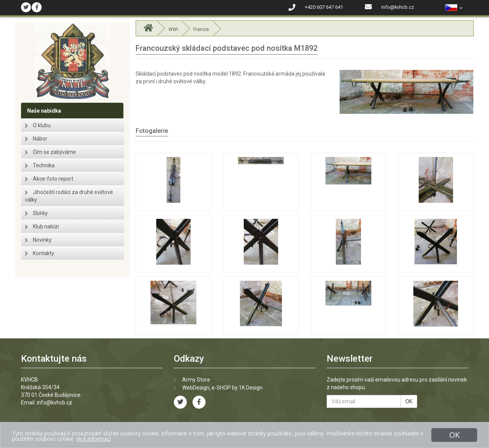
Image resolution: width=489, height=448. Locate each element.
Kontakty (40, 253)
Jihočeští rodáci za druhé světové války (69, 196)
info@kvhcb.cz (398, 7)
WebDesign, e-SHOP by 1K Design (222, 388)
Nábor (36, 139)
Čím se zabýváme (50, 152)
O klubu (38, 125)
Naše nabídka (44, 111)
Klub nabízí (42, 226)
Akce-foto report (49, 179)
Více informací (93, 439)
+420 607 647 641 (324, 7)
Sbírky (36, 213)
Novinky (38, 240)
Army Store (196, 380)
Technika (40, 165)
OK (409, 401)
